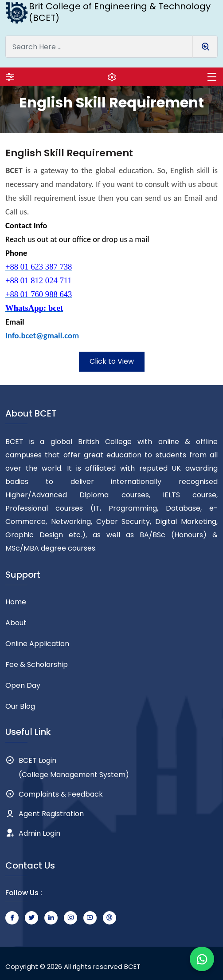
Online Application (37, 644)
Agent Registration (51, 814)
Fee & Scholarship (37, 665)
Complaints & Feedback (61, 794)
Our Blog (20, 706)
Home (16, 602)
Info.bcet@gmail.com (42, 335)
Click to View (112, 361)
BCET (132, 966)
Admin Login (39, 833)
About (16, 623)
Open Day (23, 685)
